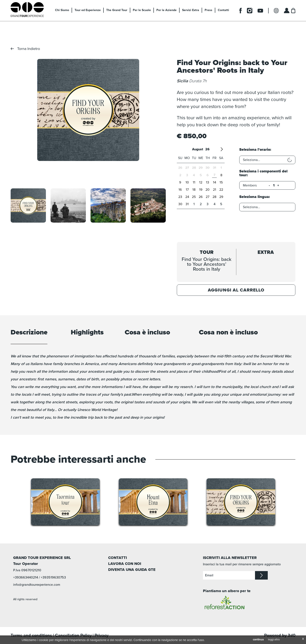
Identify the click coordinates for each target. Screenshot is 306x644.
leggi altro (274, 640)
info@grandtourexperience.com (37, 585)
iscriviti (261, 575)
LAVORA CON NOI (125, 564)
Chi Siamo (62, 10)
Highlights (87, 333)
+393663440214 (26, 577)
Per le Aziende (166, 10)
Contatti (223, 10)
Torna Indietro (29, 49)
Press (208, 10)
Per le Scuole (142, 10)
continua (258, 640)
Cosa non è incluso (228, 333)
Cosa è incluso (147, 333)
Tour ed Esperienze (88, 10)
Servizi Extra (191, 10)
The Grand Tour (117, 10)
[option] (88, 110)
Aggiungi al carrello (236, 290)
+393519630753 (53, 577)
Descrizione (29, 333)
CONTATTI (118, 558)
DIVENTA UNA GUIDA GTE (132, 570)
